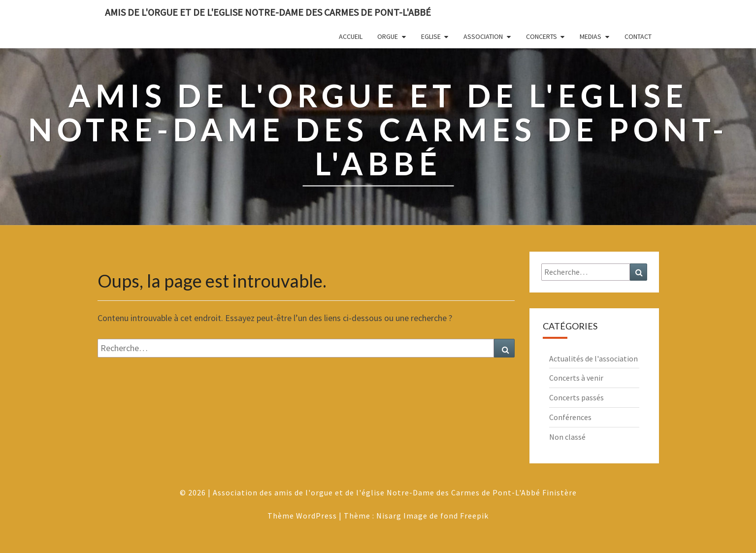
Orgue (388, 36)
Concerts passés (576, 397)
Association (483, 36)
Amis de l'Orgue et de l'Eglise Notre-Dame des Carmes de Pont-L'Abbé (268, 12)
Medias (591, 36)
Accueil (351, 36)
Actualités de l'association (593, 358)
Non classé (567, 437)
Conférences (570, 417)
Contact (638, 36)
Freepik (474, 516)
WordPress (316, 516)
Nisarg (389, 516)
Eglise (431, 36)
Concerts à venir (576, 378)
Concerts (542, 36)
